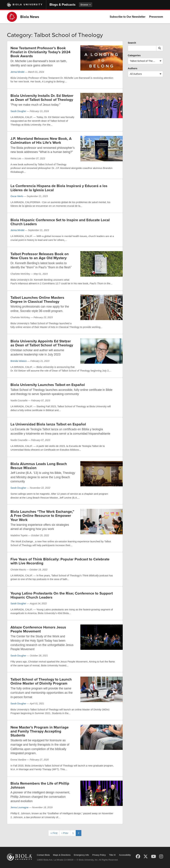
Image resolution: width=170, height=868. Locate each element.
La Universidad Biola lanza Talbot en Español (48, 424)
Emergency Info (81, 855)
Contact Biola (43, 855)
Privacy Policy (99, 855)
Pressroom (156, 17)
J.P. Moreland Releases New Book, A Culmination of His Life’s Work (41, 141)
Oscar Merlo (17, 196)
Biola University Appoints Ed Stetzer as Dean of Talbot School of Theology (42, 343)
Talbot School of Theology (147, 61)
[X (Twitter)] (146, 857)
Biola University (28, 5)
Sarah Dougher (18, 111)
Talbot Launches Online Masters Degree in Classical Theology (37, 300)
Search (132, 43)
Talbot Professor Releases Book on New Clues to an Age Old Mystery (40, 256)
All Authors (147, 74)
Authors (133, 68)
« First (54, 833)
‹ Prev (65, 833)
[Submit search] (160, 48)
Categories (134, 55)
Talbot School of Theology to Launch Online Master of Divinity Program (41, 681)
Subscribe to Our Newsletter (128, 17)
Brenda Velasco (19, 361)
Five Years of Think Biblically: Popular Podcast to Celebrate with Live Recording (60, 561)
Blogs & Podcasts (63, 5)
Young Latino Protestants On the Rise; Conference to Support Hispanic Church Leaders (62, 595)
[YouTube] (153, 857)
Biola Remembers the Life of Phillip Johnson (40, 785)
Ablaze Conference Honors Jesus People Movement (38, 629)
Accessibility (125, 855)
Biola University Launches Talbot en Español (48, 385)
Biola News (30, 17)
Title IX (112, 855)
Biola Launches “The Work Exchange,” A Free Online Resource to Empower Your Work (42, 516)
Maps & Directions (62, 855)
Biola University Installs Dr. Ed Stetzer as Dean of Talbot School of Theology (42, 98)
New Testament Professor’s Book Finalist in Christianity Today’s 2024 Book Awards (40, 52)
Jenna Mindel (17, 72)
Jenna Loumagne (19, 807)
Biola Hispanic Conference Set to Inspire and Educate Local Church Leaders (60, 222)
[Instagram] (161, 857)
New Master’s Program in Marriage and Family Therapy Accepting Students (40, 731)
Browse (86, 5)
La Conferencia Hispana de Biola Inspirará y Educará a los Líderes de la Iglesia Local (59, 188)
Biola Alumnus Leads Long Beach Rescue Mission (39, 466)
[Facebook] (138, 857)
